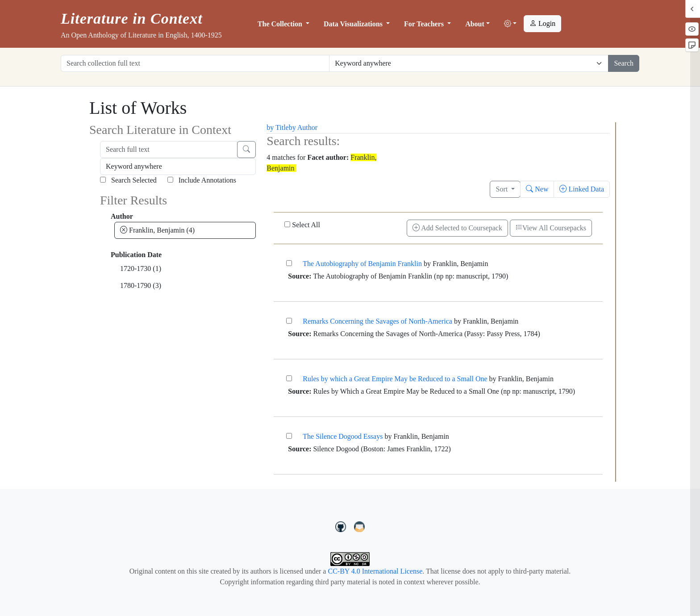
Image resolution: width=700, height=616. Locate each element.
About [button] (475, 24)
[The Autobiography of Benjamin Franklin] (289, 263)
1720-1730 (141, 268)
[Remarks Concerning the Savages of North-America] (289, 321)
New (537, 189)
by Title (277, 127)
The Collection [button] (281, 24)
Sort (502, 189)
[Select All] (287, 224)
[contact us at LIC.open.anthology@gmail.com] (360, 525)
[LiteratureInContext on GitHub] (342, 525)
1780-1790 (141, 285)
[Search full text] (169, 150)
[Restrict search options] (469, 63)
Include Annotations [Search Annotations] (202, 180)
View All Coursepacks (551, 228)
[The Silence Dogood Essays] (289, 436)
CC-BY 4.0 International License (375, 571)
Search (624, 63)
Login (542, 23)
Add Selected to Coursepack (457, 228)
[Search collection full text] (195, 63)
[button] (510, 24)
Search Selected (128, 180)
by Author (303, 127)
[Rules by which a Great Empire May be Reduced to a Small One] (289, 378)
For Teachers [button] (425, 24)
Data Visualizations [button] (354, 24)
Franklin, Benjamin (157, 230)
